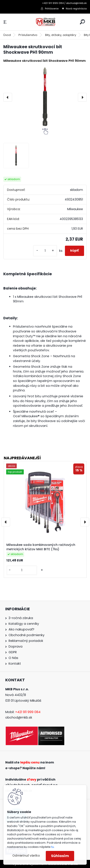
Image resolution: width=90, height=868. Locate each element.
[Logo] (45, 22)
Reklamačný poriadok (26, 641)
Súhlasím (60, 856)
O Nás (13, 658)
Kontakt (15, 664)
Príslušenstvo (28, 35)
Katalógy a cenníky (24, 624)
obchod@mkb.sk (19, 717)
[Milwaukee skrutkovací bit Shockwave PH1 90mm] (45, 97)
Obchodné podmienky (27, 635)
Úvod (7, 35)
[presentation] (8, 97)
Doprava (16, 646)
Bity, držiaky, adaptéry (61, 35)
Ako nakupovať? (21, 629)
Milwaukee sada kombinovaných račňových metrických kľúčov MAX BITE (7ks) (41, 547)
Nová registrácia (76, 9)
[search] (82, 22)
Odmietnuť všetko (26, 856)
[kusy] (45, 251)
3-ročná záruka (21, 618)
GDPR (13, 652)
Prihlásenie (52, 9)
